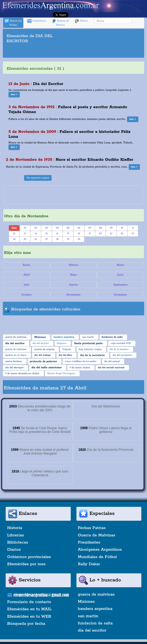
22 (122, 234)
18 (79, 234)
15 (46, 234)
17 (68, 234)
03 (46, 228)
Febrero (73, 265)
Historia (15, 528)
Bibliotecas (18, 542)
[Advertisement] (74, 51)
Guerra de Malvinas (97, 535)
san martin (88, 616)
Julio (27, 285)
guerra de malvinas (96, 594)
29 (68, 239)
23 (133, 234)
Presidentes (89, 542)
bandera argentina (95, 609)
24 (14, 239)
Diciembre (120, 295)
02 (36, 228)
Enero (27, 265)
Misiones (86, 602)
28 (57, 239)
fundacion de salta (95, 623)
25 (25, 239)
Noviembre (73, 295)
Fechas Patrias (92, 528)
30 (79, 239)
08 (101, 228)
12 (14, 234)
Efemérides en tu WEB (29, 616)
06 (79, 228)
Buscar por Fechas (13, 23)
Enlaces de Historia (60, 23)
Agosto (73, 285)
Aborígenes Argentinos (100, 550)
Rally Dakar (89, 564)
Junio (120, 275)
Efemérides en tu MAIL (29, 609)
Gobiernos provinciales (29, 557)
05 (68, 228)
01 (25, 228)
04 (57, 228)
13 (25, 234)
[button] (14, 95)
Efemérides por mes (26, 564)
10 (122, 228)
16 (57, 234)
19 (90, 234)
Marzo (120, 265)
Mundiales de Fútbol (97, 557)
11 (133, 228)
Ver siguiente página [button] (38, 178)
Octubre (27, 295)
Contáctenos (37, 21)
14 (36, 234)
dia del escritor (92, 630)
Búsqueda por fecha (26, 624)
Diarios (81, 21)
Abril (27, 275)
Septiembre (120, 285)
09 (111, 228)
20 (101, 234)
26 (36, 239)
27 (47, 239)
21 (111, 234)
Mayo (73, 275)
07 (90, 228)
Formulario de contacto (29, 602)
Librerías (16, 535)
